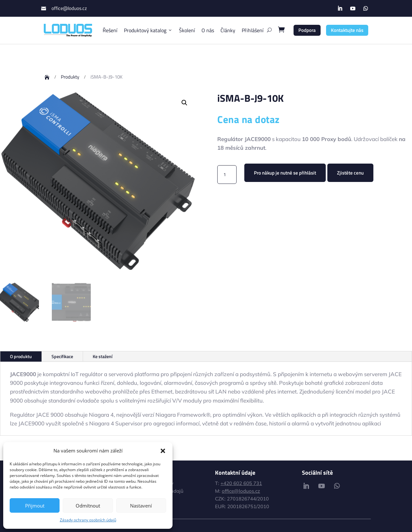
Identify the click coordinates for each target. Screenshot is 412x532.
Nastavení (141, 506)
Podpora (307, 30)
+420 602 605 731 (241, 483)
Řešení (110, 30)
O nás (208, 30)
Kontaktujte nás (347, 30)
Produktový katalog (148, 30)
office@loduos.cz (69, 8)
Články (228, 30)
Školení (187, 30)
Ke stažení (103, 356)
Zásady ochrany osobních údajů (88, 520)
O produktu (21, 356)
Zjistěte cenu (350, 173)
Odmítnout (88, 506)
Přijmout (35, 506)
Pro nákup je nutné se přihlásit (285, 173)
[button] (163, 451)
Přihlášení (253, 30)
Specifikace (62, 356)
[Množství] (227, 175)
